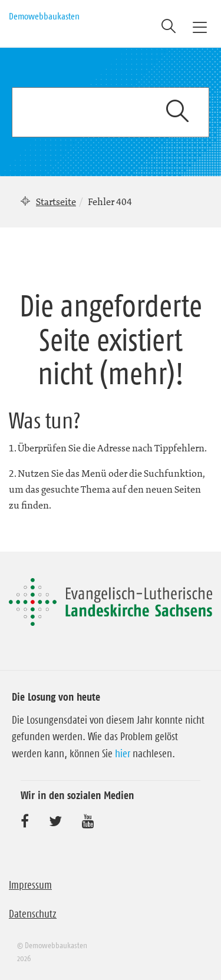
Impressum (30, 885)
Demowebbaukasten (44, 16)
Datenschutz (33, 914)
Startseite (56, 202)
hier (123, 754)
